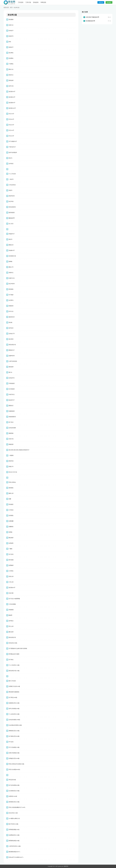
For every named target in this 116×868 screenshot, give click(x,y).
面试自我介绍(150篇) (14, 671)
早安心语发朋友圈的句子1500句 (17, 807)
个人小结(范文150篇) (14, 665)
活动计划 (11, 439)
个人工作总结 (12, 174)
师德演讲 (11, 444)
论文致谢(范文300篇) (14, 791)
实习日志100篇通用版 (14, 599)
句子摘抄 (11, 295)
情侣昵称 (11, 19)
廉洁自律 (11, 632)
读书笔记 (11, 621)
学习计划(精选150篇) (14, 747)
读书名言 (11, 328)
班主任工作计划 (13, 472)
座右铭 (10, 322)
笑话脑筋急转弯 (90, 21)
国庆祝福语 (12, 213)
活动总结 (36, 2)
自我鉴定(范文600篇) (14, 758)
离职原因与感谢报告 (14, 692)
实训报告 (11, 515)
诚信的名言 (12, 317)
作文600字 (11, 125)
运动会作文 (12, 378)
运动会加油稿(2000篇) (14, 720)
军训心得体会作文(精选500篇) (16, 764)
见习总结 (11, 554)
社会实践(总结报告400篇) (15, 725)
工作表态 (11, 510)
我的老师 (11, 367)
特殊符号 (11, 36)
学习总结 (11, 742)
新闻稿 (10, 261)
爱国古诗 (11, 245)
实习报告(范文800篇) (14, 736)
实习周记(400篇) (13, 697)
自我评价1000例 (13, 796)
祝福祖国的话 (12, 417)
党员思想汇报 (12, 256)
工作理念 (11, 571)
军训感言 (11, 504)
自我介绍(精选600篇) (14, 753)
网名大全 (11, 69)
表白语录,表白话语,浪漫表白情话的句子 (19, 450)
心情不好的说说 (13, 361)
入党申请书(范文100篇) (15, 846)
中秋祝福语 (12, 383)
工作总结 (21, 2)
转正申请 (11, 201)
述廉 (10, 499)
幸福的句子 (12, 234)
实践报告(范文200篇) (14, 703)
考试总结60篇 (12, 780)
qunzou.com (61, 866)
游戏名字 (11, 47)
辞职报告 (11, 289)
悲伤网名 (11, 58)
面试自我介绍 (12, 637)
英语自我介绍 (12, 345)
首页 (11, 7)
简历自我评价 (12, 207)
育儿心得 (11, 626)
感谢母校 (11, 433)
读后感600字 (12, 588)
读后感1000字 (12, 108)
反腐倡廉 (11, 521)
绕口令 (10, 372)
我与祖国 (11, 560)
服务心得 (11, 493)
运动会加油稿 (12, 428)
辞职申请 (11, 461)
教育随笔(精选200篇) (14, 841)
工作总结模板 (12, 604)
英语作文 (11, 75)
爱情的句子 (12, 350)
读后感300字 (12, 92)
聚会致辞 (11, 538)
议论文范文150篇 (13, 813)
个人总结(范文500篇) (14, 714)
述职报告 (11, 488)
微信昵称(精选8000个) (14, 852)
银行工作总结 (12, 681)
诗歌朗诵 (11, 610)
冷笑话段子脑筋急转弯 (92, 17)
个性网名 (11, 64)
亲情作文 (11, 273)
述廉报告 (11, 527)
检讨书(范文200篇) (14, 824)
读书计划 (11, 86)
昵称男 (10, 615)
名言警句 (11, 300)
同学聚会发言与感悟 (14, 654)
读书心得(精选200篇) (14, 709)
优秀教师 (11, 565)
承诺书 (10, 190)
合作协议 (11, 164)
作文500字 (11, 130)
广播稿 (10, 549)
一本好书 (11, 179)
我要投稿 (101, 2)
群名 (10, 42)
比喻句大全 (12, 278)
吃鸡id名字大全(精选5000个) (16, 857)
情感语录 (11, 306)
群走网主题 (17, 8)
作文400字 (11, 136)
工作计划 (28, 2)
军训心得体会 (12, 482)
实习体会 (11, 660)
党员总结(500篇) (13, 643)
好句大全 (11, 311)
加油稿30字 (12, 250)
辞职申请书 (12, 196)
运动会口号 (12, 334)
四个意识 (11, 422)
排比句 (10, 158)
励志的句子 (12, 400)
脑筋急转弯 (12, 218)
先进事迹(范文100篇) (14, 835)
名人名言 (11, 224)
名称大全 (11, 25)
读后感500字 (12, 97)
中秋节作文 (12, 394)
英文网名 (11, 53)
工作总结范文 (12, 185)
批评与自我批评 (13, 152)
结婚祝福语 (12, 411)
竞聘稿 (10, 532)
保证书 (10, 239)
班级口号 (11, 467)
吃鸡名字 (11, 31)
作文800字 (11, 119)
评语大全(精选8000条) (14, 769)
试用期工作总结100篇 (14, 686)
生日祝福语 (12, 389)
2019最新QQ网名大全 (14, 818)
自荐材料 (11, 543)
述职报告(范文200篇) (14, 802)
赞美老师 (11, 80)
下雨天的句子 (12, 147)
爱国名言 (11, 406)
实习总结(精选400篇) (14, 785)
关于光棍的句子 (13, 141)
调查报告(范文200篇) (14, 731)
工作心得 (11, 582)
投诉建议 (109, 2)
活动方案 (11, 593)
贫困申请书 (12, 356)
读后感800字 (12, 103)
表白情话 (11, 339)
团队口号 (11, 267)
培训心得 (11, 576)
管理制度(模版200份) (14, 830)
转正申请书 (12, 284)
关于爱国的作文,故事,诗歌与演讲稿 (18, 648)
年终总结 (43, 2)
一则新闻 (11, 455)
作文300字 (11, 114)
